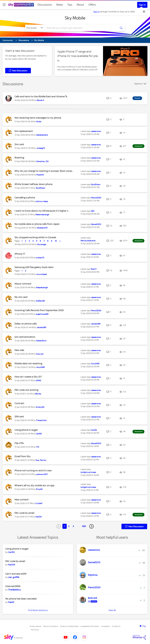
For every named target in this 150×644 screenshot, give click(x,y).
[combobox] (81, 28)
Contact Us (116, 626)
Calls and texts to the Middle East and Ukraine (40, 96)
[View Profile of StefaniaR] (40, 301)
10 (56, 241)
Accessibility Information (90, 626)
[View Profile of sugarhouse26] (42, 314)
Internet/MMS (13, 586)
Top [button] (144, 626)
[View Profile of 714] (38, 447)
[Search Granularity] (35, 28)
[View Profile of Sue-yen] (40, 354)
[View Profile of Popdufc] (40, 175)
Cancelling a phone (25, 198)
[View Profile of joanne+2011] (42, 474)
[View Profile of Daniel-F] (40, 100)
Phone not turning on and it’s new (33, 470)
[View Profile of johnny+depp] (42, 201)
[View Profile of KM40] (39, 381)
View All (112, 610)
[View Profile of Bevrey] (38, 394)
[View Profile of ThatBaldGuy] (15, 590)
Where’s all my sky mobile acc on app (34, 485)
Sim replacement (24, 131)
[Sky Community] (21, 5)
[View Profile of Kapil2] (11, 602)
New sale (19, 350)
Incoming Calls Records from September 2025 (39, 310)
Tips (70, 5)
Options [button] (138, 84)
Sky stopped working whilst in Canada (35, 237)
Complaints (106, 626)
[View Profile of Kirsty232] (40, 407)
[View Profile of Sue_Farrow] (41, 460)
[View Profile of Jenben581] (42, 327)
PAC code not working (26, 390)
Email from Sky (23, 456)
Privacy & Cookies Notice (69, 626)
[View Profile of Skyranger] (42, 244)
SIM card (19, 417)
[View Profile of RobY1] (94, 269)
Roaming (19, 158)
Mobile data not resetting (28, 363)
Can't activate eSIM (16, 574)
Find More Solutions (38, 610)
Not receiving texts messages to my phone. (38, 118)
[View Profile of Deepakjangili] (42, 287)
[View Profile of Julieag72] (41, 148)
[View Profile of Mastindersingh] (42, 215)
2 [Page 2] (69, 526)
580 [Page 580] (84, 526)
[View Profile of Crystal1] (39, 503)
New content (22, 500)
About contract (23, 284)
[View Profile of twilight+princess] (88, 472)
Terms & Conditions (51, 626)
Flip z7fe (19, 443)
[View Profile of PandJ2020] (96, 198)
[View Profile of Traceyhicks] (41, 420)
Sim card (19, 144)
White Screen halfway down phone (33, 184)
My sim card (21, 297)
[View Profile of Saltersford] (41, 341)
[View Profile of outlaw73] (40, 258)
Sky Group (35, 630)
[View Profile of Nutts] (39, 122)
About (80, 5)
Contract (19, 403)
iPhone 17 (20, 254)
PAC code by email (24, 513)
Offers (92, 5)
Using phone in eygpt (26, 430)
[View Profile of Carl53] (39, 434)
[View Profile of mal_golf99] (14, 577)
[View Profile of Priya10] (39, 489)
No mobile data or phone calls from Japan (37, 224)
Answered (138, 146)
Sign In (142, 5)
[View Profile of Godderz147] (42, 228)
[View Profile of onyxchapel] (42, 274)
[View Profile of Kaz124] (39, 517)
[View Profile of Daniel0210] (96, 224)
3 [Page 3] (73, 526)
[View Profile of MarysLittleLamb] (88, 241)
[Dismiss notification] (144, 12)
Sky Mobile (75, 18)
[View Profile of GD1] (93, 211)
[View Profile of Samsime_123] (42, 161)
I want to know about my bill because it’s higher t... (42, 211)
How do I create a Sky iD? (28, 377)
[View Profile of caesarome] (96, 131)
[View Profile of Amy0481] (41, 367)
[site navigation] (4, 5)
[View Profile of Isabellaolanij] (42, 135)
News (60, 5)
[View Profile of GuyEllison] (41, 188)
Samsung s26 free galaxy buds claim (34, 267)
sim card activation (25, 337)
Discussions (45, 5)
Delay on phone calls (26, 324)
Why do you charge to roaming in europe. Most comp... (44, 171)
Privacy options (35, 626)
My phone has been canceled (21, 599)
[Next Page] (91, 526)
